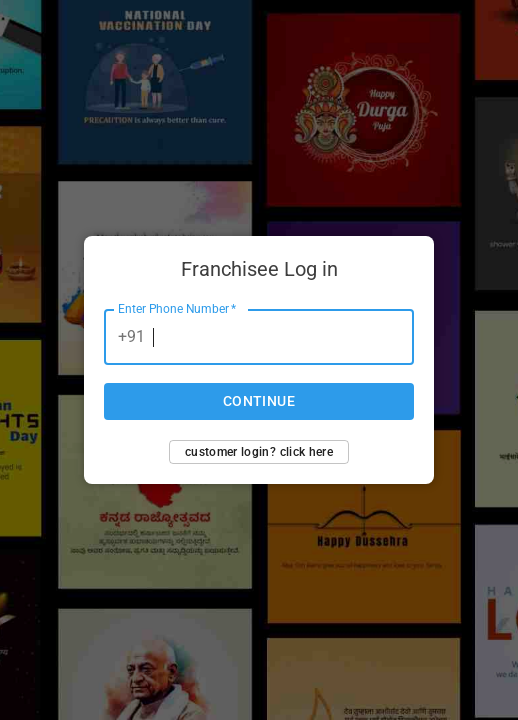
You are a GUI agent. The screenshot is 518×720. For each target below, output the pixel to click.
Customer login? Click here (259, 452)
